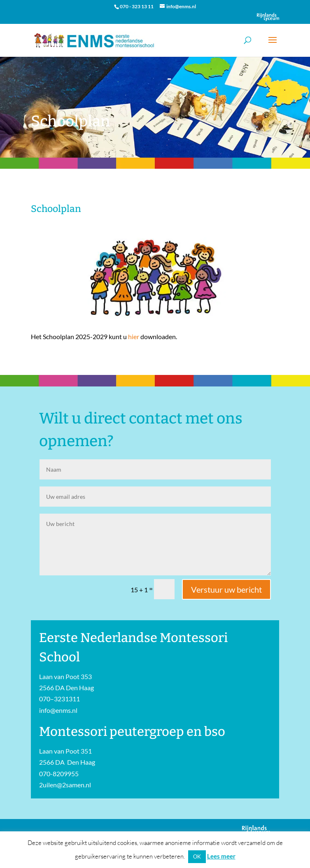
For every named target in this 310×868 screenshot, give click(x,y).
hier (134, 336)
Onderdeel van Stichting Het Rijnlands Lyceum (268, 17)
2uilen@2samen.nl (65, 785)
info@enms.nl (58, 710)
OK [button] (197, 856)
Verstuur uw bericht (226, 589)
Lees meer (221, 856)
